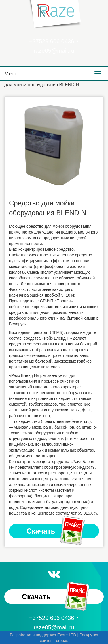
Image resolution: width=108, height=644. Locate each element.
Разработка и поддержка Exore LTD (43, 635)
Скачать (56, 531)
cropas (62, 641)
